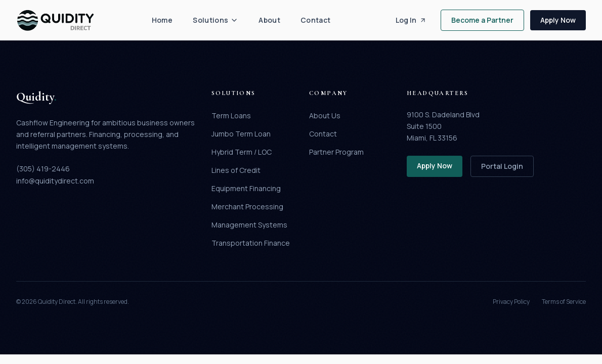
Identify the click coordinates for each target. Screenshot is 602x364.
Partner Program (336, 152)
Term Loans (231, 116)
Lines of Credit (236, 170)
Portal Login (502, 166)
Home (162, 20)
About (269, 20)
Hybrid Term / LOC (242, 152)
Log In (411, 20)
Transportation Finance (251, 243)
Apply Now (558, 20)
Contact (315, 20)
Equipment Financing (246, 188)
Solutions (216, 20)
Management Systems (249, 225)
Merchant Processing (247, 207)
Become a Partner (482, 20)
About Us (325, 116)
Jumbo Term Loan (241, 134)
